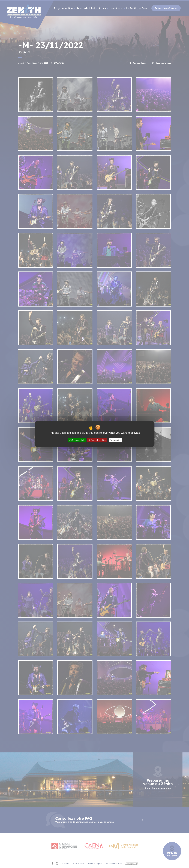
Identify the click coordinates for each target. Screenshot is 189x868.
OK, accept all (77, 440)
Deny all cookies (97, 440)
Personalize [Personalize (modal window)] (115, 440)
